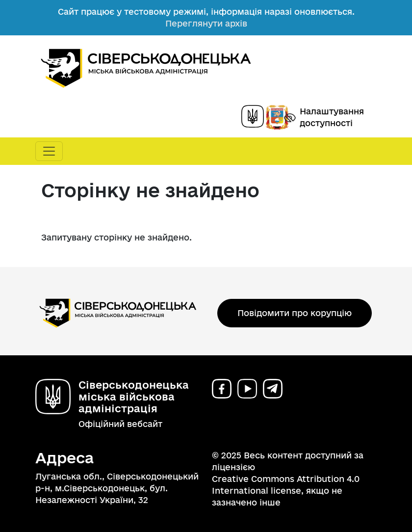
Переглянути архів (206, 23)
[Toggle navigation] (49, 151)
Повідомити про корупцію (295, 313)
